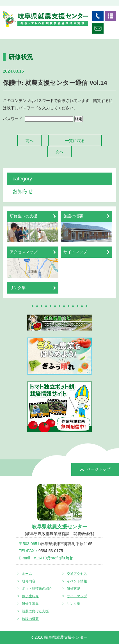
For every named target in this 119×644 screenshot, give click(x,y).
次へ (60, 152)
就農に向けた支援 (35, 611)
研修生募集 (30, 604)
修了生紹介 (30, 596)
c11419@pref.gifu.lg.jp (54, 558)
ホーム (27, 574)
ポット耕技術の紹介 (37, 589)
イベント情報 (77, 581)
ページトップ (95, 469)
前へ (29, 141)
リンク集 (74, 604)
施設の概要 (30, 619)
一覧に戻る (75, 141)
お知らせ (23, 191)
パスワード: (38, 119)
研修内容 (29, 581)
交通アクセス (77, 574)
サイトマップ (77, 596)
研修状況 (74, 589)
